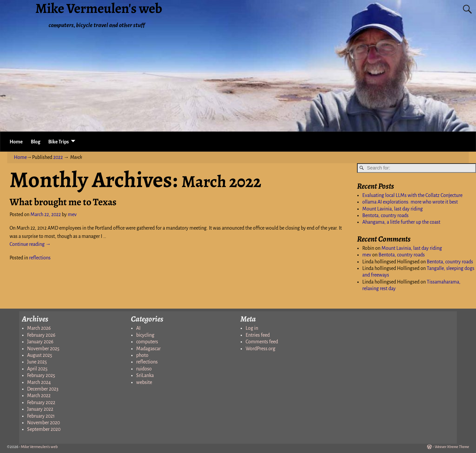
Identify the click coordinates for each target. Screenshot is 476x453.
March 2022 (39, 396)
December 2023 (43, 389)
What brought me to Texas (63, 202)
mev (367, 255)
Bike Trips (59, 142)
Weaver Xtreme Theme (452, 447)
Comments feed (262, 342)
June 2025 (37, 362)
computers (147, 342)
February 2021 (41, 416)
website (144, 382)
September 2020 (44, 429)
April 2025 (37, 369)
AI (138, 328)
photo (142, 355)
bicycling (145, 335)
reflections (40, 258)
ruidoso (144, 369)
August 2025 (40, 355)
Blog (36, 142)
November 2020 (43, 423)
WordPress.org (260, 349)
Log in (252, 328)
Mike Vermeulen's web (39, 447)
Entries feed (258, 335)
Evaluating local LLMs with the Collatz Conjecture (412, 195)
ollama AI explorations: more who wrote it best (410, 202)
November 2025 (43, 349)
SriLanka (145, 375)
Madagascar (148, 349)
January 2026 (40, 342)
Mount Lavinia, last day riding (393, 209)
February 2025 (41, 375)
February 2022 (41, 402)
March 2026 (39, 328)
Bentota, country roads (385, 215)
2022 (58, 157)
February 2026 (41, 335)
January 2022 (40, 409)
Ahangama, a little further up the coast (401, 222)
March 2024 (39, 382)
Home (16, 142)
